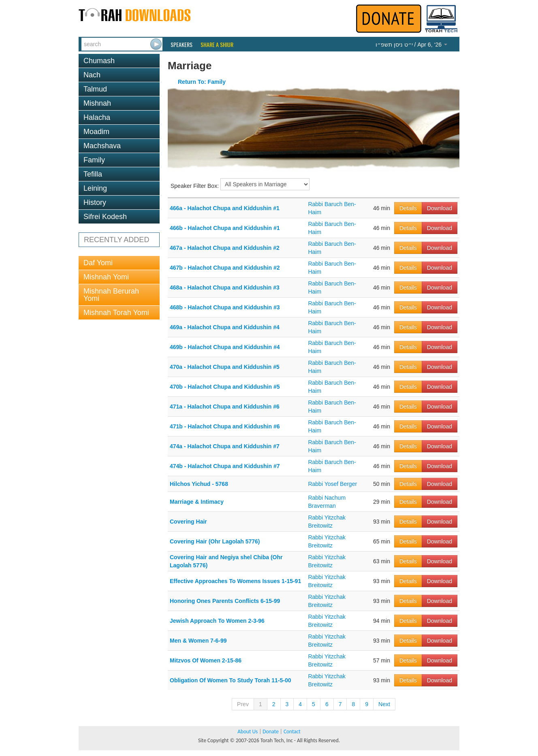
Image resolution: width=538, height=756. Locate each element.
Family (94, 160)
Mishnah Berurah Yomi (111, 295)
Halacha (97, 117)
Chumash (99, 61)
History (95, 202)
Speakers (181, 45)
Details (408, 208)
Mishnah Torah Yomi (116, 313)
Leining (95, 188)
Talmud (95, 89)
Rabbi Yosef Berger (332, 484)
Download (440, 208)
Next (384, 704)
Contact (292, 732)
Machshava (102, 146)
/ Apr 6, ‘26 (411, 45)
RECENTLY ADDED (116, 240)
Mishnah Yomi (106, 277)
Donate (270, 732)
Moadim (96, 132)
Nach (92, 75)
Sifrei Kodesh (105, 217)
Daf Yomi (98, 263)
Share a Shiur (217, 45)
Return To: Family (202, 82)
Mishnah (97, 103)
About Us (248, 732)
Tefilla (93, 174)
